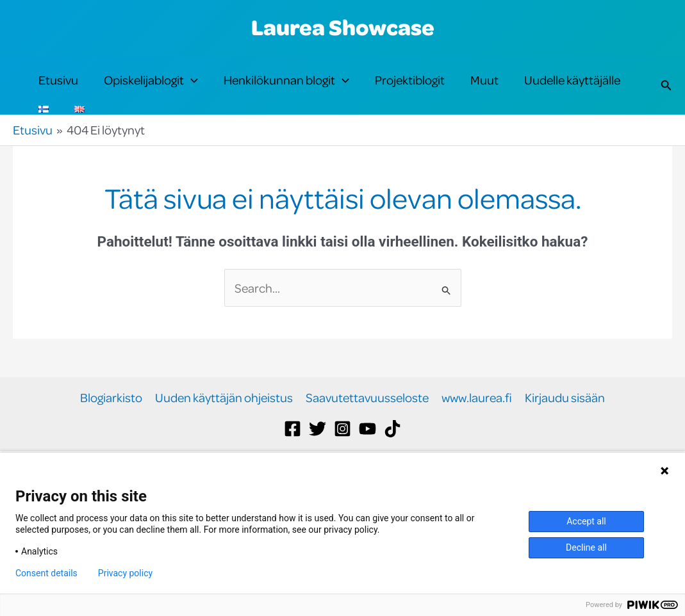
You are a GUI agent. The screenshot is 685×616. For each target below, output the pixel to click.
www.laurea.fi (477, 441)
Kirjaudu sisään (565, 441)
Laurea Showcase (343, 27)
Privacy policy (125, 573)
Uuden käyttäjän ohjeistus (224, 441)
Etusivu (58, 91)
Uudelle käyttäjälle (572, 91)
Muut (484, 91)
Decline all (586, 547)
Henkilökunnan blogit (286, 91)
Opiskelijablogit (151, 91)
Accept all (586, 521)
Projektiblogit (410, 91)
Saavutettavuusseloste (367, 441)
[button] (191, 91)
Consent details (46, 573)
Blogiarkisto (111, 441)
